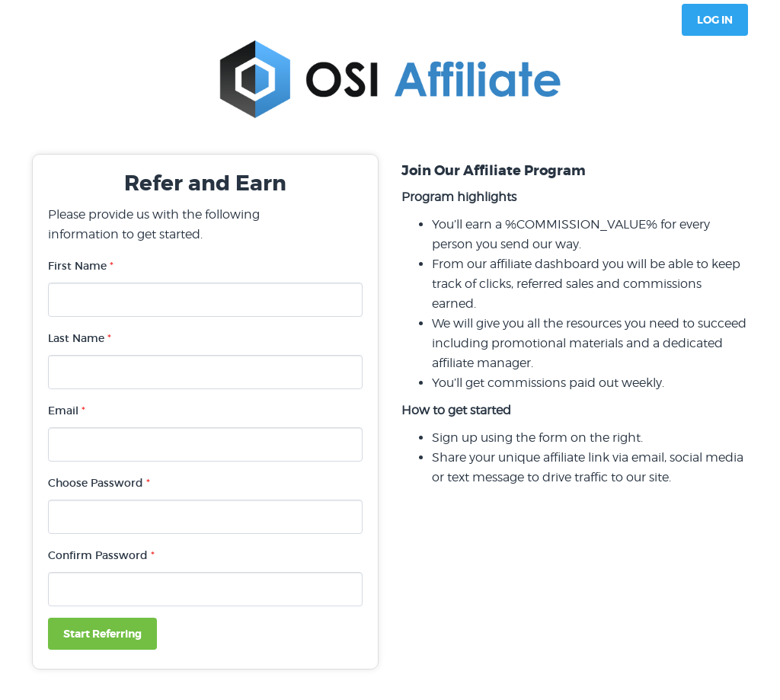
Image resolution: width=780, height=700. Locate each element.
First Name (81, 266)
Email (67, 411)
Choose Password (99, 483)
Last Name (80, 338)
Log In (715, 20)
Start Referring (102, 634)
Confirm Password (101, 555)
